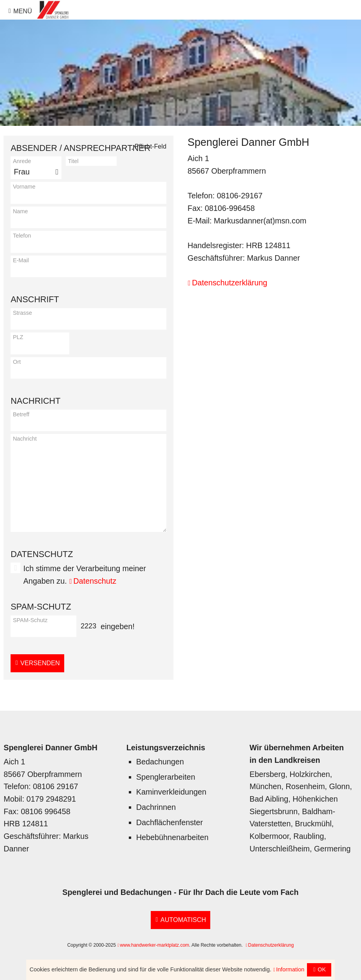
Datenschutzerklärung (229, 283)
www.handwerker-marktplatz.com (154, 945)
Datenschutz (95, 581)
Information (290, 969)
